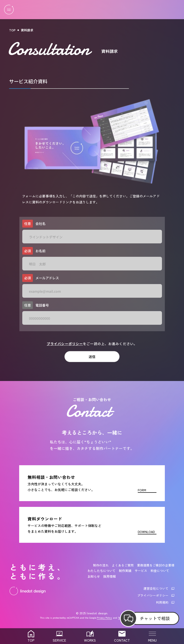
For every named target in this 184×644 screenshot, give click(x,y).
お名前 (34, 251)
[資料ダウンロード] (92, 525)
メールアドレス (41, 278)
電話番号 (36, 305)
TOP (12, 30)
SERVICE (59, 640)
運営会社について (156, 588)
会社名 (34, 224)
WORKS (90, 640)
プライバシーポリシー (65, 344)
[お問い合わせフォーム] (92, 483)
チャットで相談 (155, 618)
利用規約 (162, 602)
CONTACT (122, 640)
